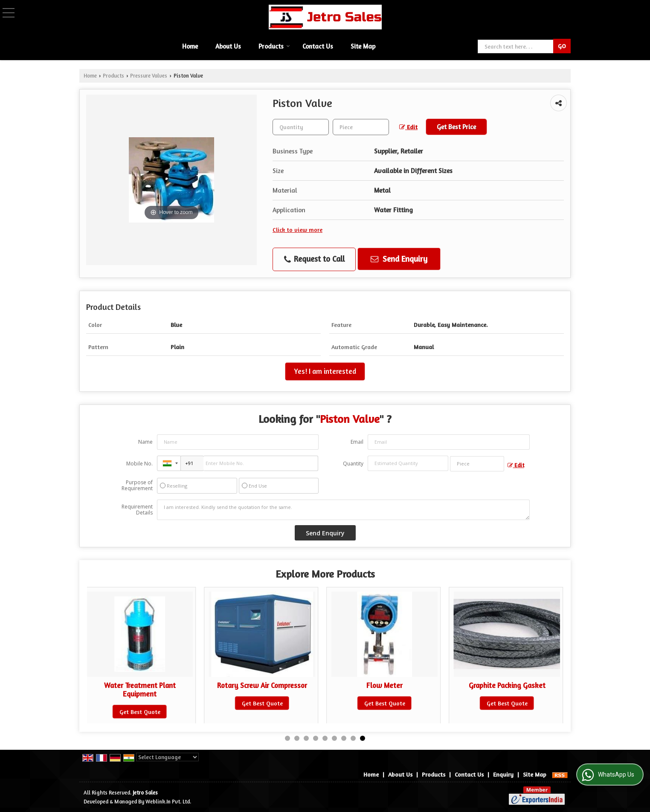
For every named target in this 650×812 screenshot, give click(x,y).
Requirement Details (137, 510)
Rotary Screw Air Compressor (262, 685)
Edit (408, 127)
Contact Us (318, 46)
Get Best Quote (140, 712)
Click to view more (297, 230)
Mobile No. (139, 464)
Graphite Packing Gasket (507, 685)
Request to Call (314, 259)
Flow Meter (384, 685)
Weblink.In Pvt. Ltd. (168, 802)
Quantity (353, 464)
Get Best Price (456, 127)
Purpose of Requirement (137, 485)
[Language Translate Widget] (167, 757)
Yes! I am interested (325, 371)
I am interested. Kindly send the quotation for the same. (343, 510)
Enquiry (503, 774)
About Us (228, 46)
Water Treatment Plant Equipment (140, 690)
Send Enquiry (399, 259)
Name (145, 442)
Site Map (363, 46)
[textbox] (361, 127)
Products (274, 46)
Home (190, 46)
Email (357, 442)
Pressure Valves (149, 76)
